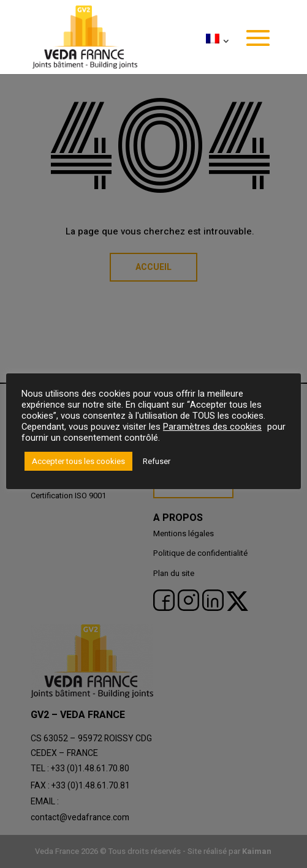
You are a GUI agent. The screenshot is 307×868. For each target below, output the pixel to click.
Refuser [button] (157, 461)
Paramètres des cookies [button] (212, 427)
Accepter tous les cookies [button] (78, 461)
